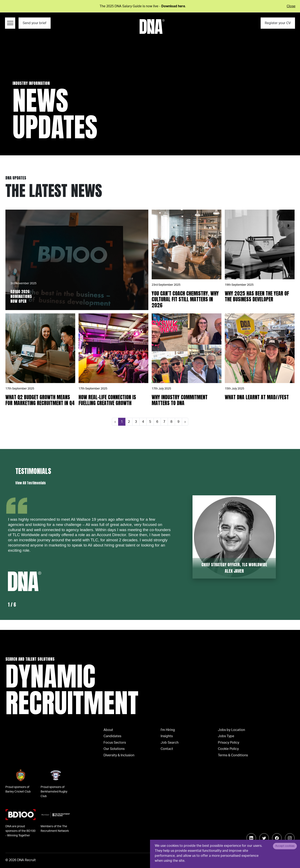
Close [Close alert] (291, 6)
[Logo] (152, 27)
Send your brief (34, 23)
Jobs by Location (231, 730)
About (108, 730)
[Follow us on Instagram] (290, 838)
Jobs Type (226, 736)
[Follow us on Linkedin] (251, 838)
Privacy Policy (229, 743)
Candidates (112, 736)
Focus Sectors (115, 743)
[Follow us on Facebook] (277, 838)
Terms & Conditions (233, 755)
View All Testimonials (31, 483)
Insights (167, 736)
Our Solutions (114, 749)
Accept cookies (285, 846)
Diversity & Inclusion (119, 755)
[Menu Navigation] (10, 23)
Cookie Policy (228, 749)
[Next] (185, 422)
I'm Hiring (168, 730)
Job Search (170, 743)
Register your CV (278, 23)
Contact (167, 749)
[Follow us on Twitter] (264, 838)
